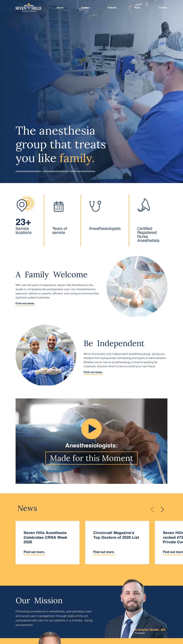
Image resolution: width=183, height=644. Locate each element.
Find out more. (25, 303)
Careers (85, 8)
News (137, 8)
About (60, 8)
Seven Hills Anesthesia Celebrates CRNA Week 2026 (45, 537)
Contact (163, 8)
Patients (112, 8)
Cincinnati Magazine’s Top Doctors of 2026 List (116, 535)
